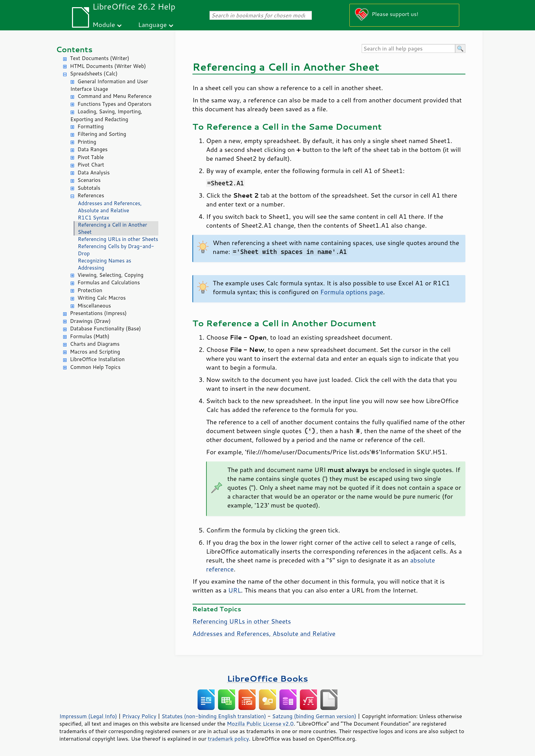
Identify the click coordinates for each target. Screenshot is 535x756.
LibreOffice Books (267, 678)
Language (153, 24)
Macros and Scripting (95, 352)
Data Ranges (92, 149)
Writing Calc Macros (102, 298)
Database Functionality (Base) (105, 329)
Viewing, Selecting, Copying (110, 275)
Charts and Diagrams (95, 344)
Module (104, 24)
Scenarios (89, 180)
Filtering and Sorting (102, 134)
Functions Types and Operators (114, 104)
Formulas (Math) (90, 336)
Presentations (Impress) (98, 313)
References (91, 195)
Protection (90, 290)
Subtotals (89, 188)
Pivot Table (91, 157)
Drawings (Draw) (90, 321)
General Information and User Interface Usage (109, 85)
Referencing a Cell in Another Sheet (112, 228)
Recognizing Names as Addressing (105, 264)
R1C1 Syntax (93, 218)
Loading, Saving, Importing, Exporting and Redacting (106, 115)
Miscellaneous (94, 306)
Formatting (91, 126)
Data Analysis (93, 173)
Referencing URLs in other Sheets (118, 239)
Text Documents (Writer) (100, 58)
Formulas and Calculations (109, 282)
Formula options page (351, 292)
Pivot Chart (91, 165)
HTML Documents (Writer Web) (108, 66)
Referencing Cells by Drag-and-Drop (116, 250)
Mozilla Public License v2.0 (260, 724)
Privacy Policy (139, 716)
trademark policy (228, 739)
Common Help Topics (95, 367)
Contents (74, 49)
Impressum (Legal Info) (88, 716)
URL (235, 590)
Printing (87, 142)
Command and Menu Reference (114, 96)
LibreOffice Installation (97, 359)
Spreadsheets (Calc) (94, 74)
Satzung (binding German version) (314, 716)
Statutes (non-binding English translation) (214, 716)
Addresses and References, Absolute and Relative (110, 207)
